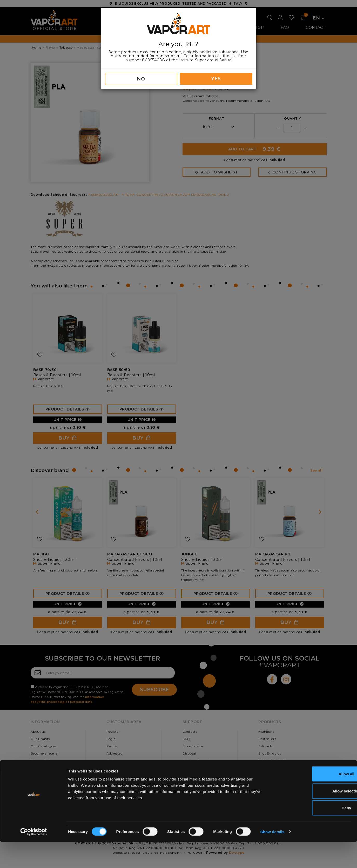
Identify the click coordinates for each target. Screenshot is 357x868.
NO (141, 79)
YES (216, 79)
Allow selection (314, 817)
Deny (314, 834)
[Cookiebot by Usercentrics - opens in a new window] (34, 858)
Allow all (314, 800)
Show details (272, 858)
